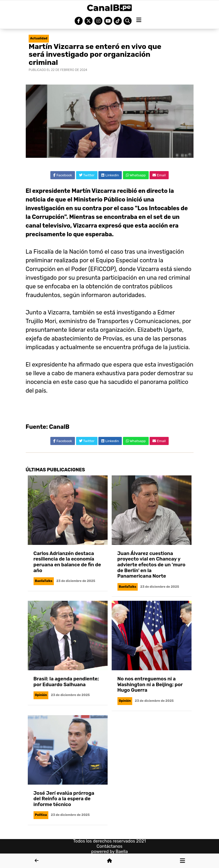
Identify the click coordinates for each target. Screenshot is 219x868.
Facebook (63, 175)
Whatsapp (136, 175)
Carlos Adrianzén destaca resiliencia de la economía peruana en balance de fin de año (67, 562)
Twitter (87, 175)
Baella (122, 851)
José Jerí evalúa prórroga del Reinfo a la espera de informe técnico (64, 799)
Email (159, 175)
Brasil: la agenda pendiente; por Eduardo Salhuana (66, 682)
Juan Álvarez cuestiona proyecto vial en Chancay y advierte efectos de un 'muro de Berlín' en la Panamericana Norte (151, 565)
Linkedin (110, 175)
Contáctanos (110, 846)
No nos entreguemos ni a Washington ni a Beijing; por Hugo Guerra (150, 684)
